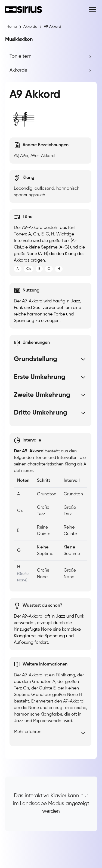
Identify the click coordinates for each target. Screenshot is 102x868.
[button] (91, 10)
